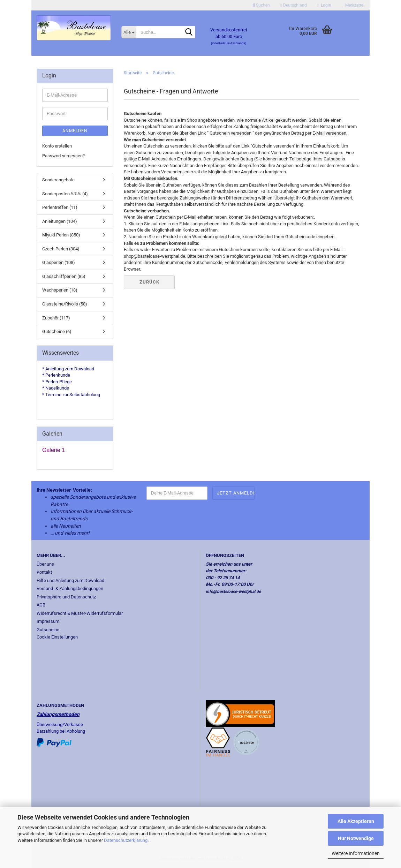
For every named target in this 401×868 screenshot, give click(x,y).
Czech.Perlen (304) (61, 249)
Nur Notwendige (356, 838)
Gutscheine (48, 630)
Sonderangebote (58, 180)
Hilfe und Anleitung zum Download (70, 580)
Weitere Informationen (356, 853)
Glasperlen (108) (59, 262)
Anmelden (75, 131)
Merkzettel (353, 5)
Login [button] (324, 5)
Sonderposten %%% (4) (65, 194)
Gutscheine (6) (57, 331)
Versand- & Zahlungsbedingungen (70, 588)
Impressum (48, 621)
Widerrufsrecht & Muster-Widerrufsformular (80, 613)
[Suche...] (129, 32)
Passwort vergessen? (63, 156)
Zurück (149, 282)
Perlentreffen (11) (60, 207)
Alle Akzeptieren (356, 821)
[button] (293, 5)
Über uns (45, 564)
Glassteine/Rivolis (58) (65, 304)
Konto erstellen (57, 146)
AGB (41, 605)
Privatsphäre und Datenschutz (66, 597)
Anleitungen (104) (60, 221)
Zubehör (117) (56, 318)
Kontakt (44, 572)
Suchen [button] (262, 5)
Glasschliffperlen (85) (64, 276)
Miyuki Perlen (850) (61, 235)
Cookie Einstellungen (57, 637)
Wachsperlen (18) (60, 290)
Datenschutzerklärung (126, 840)
